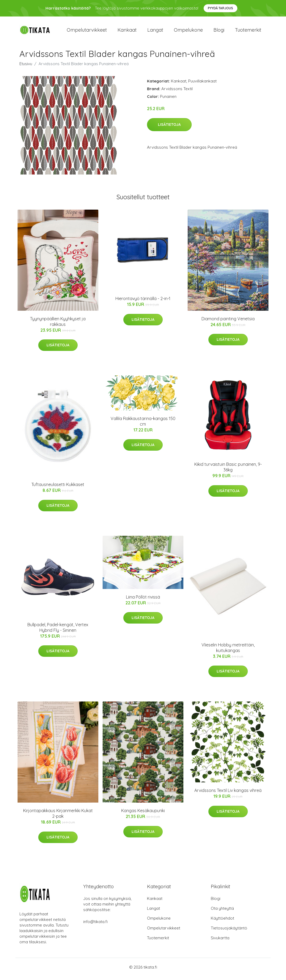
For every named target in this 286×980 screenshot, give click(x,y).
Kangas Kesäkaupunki (143, 814)
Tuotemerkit (248, 32)
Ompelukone (188, 32)
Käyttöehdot (222, 922)
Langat (155, 32)
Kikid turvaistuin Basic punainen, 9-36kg (228, 471)
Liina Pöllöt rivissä (143, 601)
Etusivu (26, 67)
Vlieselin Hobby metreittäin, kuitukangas (228, 651)
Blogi (219, 32)
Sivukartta (220, 942)
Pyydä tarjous (220, 8)
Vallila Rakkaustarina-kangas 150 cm (143, 425)
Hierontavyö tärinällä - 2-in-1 (143, 302)
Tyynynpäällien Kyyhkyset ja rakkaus (58, 325)
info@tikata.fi (95, 925)
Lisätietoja (169, 128)
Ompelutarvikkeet (87, 32)
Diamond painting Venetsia (228, 322)
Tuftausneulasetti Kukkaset (58, 488)
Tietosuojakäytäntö (229, 932)
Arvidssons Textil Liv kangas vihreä (228, 794)
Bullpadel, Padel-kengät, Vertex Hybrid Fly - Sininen (58, 631)
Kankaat (127, 32)
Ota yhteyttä (222, 912)
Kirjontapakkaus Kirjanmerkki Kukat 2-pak (58, 817)
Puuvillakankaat (202, 85)
